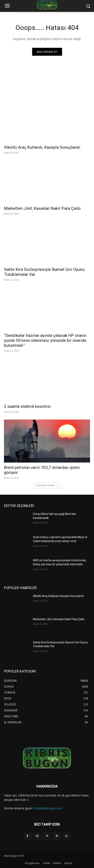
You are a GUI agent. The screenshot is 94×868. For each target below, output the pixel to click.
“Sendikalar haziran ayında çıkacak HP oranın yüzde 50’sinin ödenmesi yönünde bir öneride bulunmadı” (45, 340)
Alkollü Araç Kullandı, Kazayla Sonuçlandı (42, 147)
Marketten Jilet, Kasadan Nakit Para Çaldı (42, 208)
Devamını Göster (47, 485)
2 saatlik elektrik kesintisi (27, 406)
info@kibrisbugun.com (48, 808)
